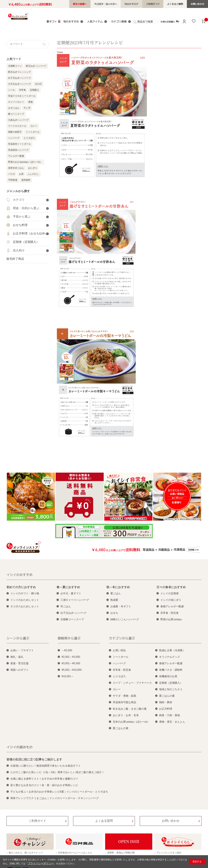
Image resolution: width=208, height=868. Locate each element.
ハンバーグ (14, 138)
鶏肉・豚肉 (166, 702)
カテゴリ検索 (118, 22)
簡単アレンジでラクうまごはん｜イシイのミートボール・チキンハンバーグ (55, 798)
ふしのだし (33, 174)
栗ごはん (116, 593)
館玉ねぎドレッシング (19, 72)
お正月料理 (166, 709)
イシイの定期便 (169, 593)
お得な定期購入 (168, 22)
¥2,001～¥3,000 (71, 657)
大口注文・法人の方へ (115, 4)
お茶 (21, 174)
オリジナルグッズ (169, 657)
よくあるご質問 (178, 4)
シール (12, 90)
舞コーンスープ (16, 114)
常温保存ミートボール (19, 144)
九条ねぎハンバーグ (18, 120)
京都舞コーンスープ (72, 619)
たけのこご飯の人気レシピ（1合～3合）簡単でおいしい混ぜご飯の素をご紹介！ (57, 772)
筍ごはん (66, 606)
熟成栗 (114, 600)
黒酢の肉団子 (15, 132)
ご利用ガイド (158, 4)
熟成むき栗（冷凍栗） (172, 650)
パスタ (12, 174)
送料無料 (26, 180)
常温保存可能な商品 (124, 702)
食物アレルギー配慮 (172, 606)
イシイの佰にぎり (171, 600)
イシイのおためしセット (25, 600)
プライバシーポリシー (39, 863)
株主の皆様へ (91, 4)
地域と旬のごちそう (171, 689)
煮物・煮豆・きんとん (172, 722)
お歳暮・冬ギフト (121, 606)
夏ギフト (55, 21)
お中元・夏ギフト (71, 593)
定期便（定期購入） (171, 683)
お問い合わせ (198, 4)
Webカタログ (139, 4)
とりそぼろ (29, 138)
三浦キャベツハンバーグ (75, 600)
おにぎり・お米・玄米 (126, 715)
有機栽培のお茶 (168, 676)
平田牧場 (13, 180)
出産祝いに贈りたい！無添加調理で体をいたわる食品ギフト (45, 766)
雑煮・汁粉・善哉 (169, 715)
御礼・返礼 (17, 657)
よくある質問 (104, 821)
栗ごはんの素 (121, 728)
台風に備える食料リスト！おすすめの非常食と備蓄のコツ (44, 779)
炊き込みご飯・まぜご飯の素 (130, 709)
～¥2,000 (67, 650)
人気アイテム (96, 22)
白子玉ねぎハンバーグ (19, 78)
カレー (34, 126)
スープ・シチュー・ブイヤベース (132, 683)
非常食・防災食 (169, 613)
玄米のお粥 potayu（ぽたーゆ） (131, 722)
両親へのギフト (19, 670)
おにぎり (33, 168)
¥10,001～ (68, 676)
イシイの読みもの (19, 747)
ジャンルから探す (18, 191)
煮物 (30, 102)
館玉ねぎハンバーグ (36, 66)
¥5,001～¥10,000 (72, 670)
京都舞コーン (15, 66)
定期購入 (34, 90)
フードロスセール (17, 126)
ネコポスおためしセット (25, 606)
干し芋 (27, 108)
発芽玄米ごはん (16, 168)
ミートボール (33, 132)
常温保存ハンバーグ (18, 150)
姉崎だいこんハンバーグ (125, 619)
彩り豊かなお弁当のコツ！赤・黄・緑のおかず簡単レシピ (44, 785)
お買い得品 (119, 650)
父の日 (38, 84)
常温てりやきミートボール (22, 96)
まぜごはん (14, 108)
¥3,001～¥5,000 (71, 663)
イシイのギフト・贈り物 (25, 593)
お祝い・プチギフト (22, 650)
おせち (114, 613)
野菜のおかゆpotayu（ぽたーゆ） (25, 162)
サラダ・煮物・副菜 (124, 696)
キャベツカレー (16, 102)
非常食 (22, 90)
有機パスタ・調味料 (171, 670)
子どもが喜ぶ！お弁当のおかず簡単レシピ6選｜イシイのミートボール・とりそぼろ (59, 792)
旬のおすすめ (73, 22)
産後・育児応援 (19, 663)
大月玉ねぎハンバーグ (19, 84)
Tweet (60, 52)
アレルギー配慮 (16, 156)
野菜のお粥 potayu (171, 619)
